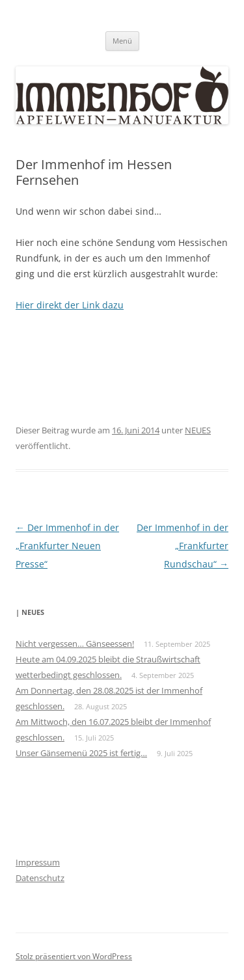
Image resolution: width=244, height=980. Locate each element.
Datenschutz (40, 878)
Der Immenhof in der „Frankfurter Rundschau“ (183, 546)
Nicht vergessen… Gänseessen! (75, 644)
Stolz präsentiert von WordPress (74, 956)
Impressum (38, 862)
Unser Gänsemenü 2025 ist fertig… (81, 753)
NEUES (198, 430)
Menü (122, 41)
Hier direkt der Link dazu (70, 305)
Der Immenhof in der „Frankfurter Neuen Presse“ (67, 546)
